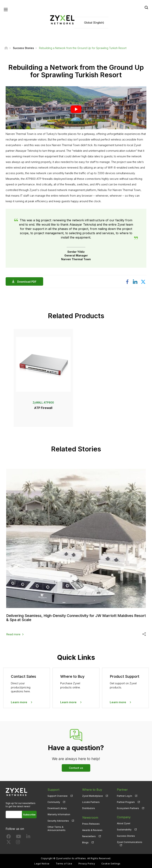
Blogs (85, 842)
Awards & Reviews (92, 829)
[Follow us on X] (9, 843)
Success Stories (126, 836)
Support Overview (58, 796)
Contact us (76, 768)
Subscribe (29, 814)
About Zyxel (124, 823)
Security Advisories (58, 820)
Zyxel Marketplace (93, 796)
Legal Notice (42, 863)
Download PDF (28, 282)
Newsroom (90, 817)
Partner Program (126, 802)
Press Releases (91, 823)
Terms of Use (64, 863)
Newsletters (89, 836)
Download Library (57, 808)
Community (54, 802)
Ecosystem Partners (128, 808)
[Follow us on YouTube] (18, 837)
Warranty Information (59, 814)
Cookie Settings (111, 863)
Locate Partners (91, 802)
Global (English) (94, 23)
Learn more (19, 702)
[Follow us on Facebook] (9, 837)
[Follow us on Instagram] (18, 843)
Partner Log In (125, 796)
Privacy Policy (87, 863)
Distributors (89, 808)
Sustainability (124, 829)
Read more (13, 634)
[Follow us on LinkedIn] (28, 837)
